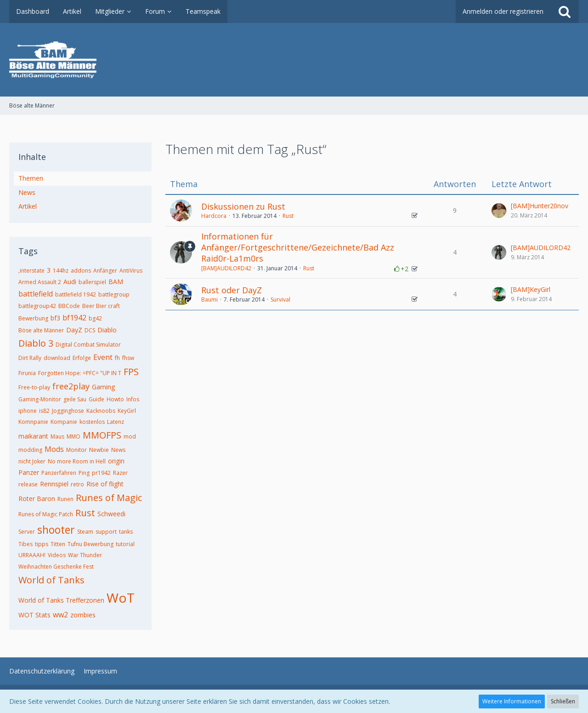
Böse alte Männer (41, 330)
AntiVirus (131, 271)
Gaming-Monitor (40, 399)
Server (27, 532)
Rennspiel (54, 484)
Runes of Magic (109, 498)
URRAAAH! (32, 555)
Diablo (107, 330)
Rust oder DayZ (232, 290)
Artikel (28, 206)
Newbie (99, 450)
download (57, 358)
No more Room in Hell (77, 461)
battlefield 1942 (76, 294)
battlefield (36, 294)
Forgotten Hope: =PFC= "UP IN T (80, 373)
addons (81, 271)
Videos (57, 555)
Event (103, 357)
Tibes (25, 544)
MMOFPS (102, 435)
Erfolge (82, 358)
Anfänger (105, 271)
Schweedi (111, 514)
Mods (54, 449)
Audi (70, 282)
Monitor (76, 450)
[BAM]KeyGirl (531, 289)
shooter (56, 530)
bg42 (95, 318)
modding (30, 450)
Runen (65, 499)
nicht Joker (32, 461)
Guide (96, 399)
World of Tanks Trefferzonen (61, 600)
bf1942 (74, 318)
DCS (90, 330)
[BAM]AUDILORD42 (226, 268)
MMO (73, 436)
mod (130, 436)
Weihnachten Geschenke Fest (56, 567)
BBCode (69, 306)
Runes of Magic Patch (46, 514)
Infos (133, 399)
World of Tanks (51, 580)
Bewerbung (33, 318)
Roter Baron (37, 499)
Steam (85, 532)
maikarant (33, 436)
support (106, 532)
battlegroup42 (37, 306)
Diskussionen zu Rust (243, 206)
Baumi (209, 299)
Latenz (116, 422)
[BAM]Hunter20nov (540, 206)
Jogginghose (68, 411)
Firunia (27, 373)
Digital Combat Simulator (88, 345)
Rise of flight (105, 484)
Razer (120, 473)
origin (116, 461)
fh (117, 358)
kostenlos (92, 422)
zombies (83, 615)
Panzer (29, 472)
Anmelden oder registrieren (503, 11)
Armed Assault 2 (40, 282)
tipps (42, 544)
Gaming (103, 387)
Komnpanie (33, 422)
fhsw (128, 358)
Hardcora (214, 216)
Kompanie (64, 422)
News (27, 192)
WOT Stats (34, 615)
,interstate (31, 271)
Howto (115, 399)
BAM (116, 282)
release (28, 484)
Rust (85, 513)
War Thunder (85, 555)
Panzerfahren (59, 473)
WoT (121, 598)
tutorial (125, 544)
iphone (28, 411)
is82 (44, 411)
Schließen (563, 701)
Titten (58, 544)
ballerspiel (92, 282)
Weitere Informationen (512, 701)
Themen (31, 178)
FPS (131, 372)
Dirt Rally (30, 358)
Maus (57, 436)
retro (77, 484)
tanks (126, 532)
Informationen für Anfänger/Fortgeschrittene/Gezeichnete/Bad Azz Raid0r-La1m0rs (298, 247)
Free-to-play (34, 387)
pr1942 (101, 473)
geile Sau (75, 399)
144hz (61, 271)
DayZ (74, 330)
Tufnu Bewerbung (90, 544)
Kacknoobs (101, 411)
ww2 (60, 615)
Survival (280, 299)
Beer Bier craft (101, 306)
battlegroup (114, 294)
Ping (84, 473)
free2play (71, 386)
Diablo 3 (36, 343)
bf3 (55, 318)
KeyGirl (127, 411)
